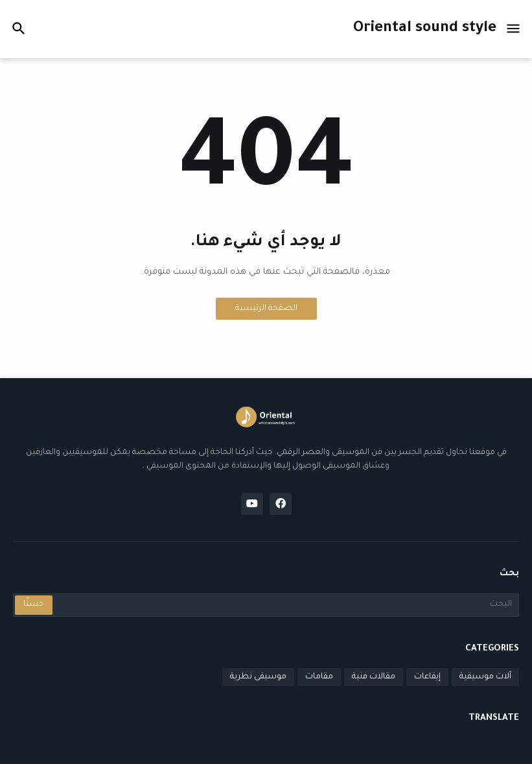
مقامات (319, 677)
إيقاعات (427, 677)
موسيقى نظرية (258, 677)
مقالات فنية (374, 677)
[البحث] (285, 605)
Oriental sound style (425, 29)
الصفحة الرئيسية (266, 309)
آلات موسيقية (485, 677)
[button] (514, 29)
